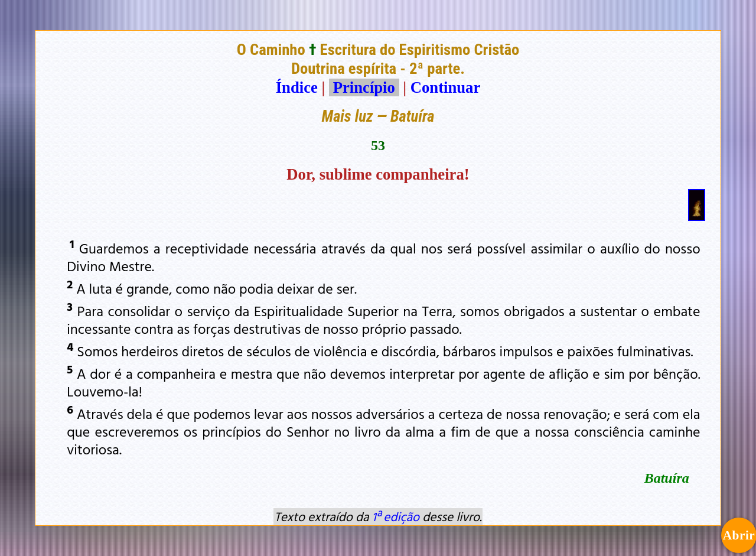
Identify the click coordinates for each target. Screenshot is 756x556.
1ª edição (396, 516)
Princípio (364, 87)
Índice (297, 87)
